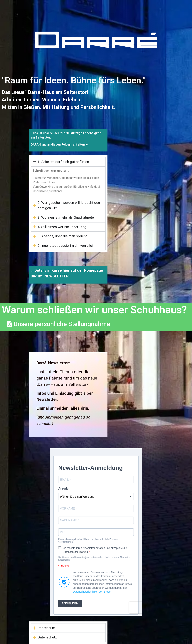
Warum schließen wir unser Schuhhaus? (94, 310)
